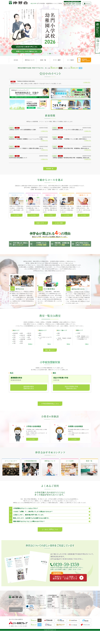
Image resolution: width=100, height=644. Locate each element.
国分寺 (29, 333)
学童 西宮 (77, 608)
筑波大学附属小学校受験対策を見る (71, 388)
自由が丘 (23, 335)
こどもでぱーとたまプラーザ (45, 338)
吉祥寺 (29, 339)
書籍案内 (50, 602)
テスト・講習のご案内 (53, 597)
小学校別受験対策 (52, 595)
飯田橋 (29, 335)
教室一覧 (63, 595)
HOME (28, 595)
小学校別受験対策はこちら (50, 404)
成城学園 (23, 339)
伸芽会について (31, 598)
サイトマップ (51, 603)
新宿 (22, 341)
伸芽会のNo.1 (31, 603)
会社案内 (50, 605)
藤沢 (40, 335)
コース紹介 (40, 595)
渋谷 (14, 335)
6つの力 (30, 602)
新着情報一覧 (30, 597)
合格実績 (50, 598)
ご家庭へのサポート (42, 606)
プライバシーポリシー (53, 608)
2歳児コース (41, 602)
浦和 (59, 333)
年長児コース (41, 597)
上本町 (78, 333)
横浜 (40, 333)
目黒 (14, 341)
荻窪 (22, 343)
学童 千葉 (77, 607)
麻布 (14, 339)
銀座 (22, 333)
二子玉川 (23, 337)
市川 (59, 335)
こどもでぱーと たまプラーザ (82, 597)
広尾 (14, 337)
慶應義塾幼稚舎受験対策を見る (29, 388)
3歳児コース (41, 600)
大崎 (14, 343)
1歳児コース (41, 603)
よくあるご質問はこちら (50, 529)
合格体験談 (50, 600)
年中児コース (41, 599)
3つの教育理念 (31, 600)
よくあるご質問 (42, 608)
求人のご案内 (51, 606)
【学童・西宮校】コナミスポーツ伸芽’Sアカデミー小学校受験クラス (83, 338)
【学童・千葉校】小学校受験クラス (64, 339)
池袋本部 (15, 333)
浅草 (29, 337)
